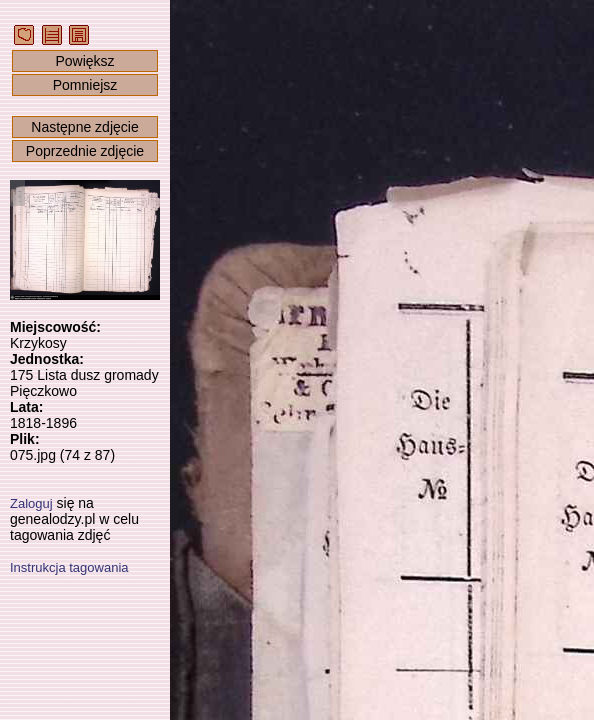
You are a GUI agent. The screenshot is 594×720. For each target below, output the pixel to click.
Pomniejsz (85, 85)
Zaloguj (31, 503)
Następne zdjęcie (84, 127)
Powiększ (84, 61)
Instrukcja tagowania (69, 567)
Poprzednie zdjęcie (85, 151)
